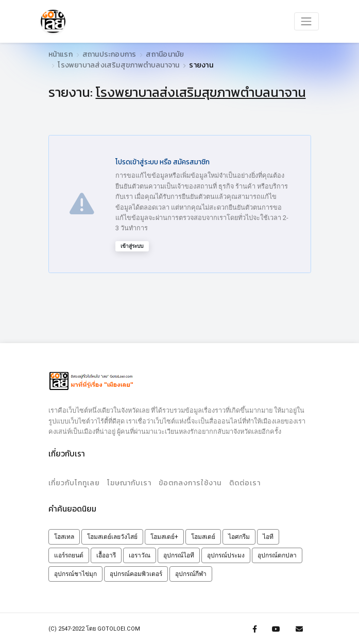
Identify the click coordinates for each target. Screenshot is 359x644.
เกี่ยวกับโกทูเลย (74, 482)
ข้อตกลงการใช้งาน (190, 482)
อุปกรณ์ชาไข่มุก (75, 572)
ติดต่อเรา (243, 482)
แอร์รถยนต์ (69, 554)
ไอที (268, 535)
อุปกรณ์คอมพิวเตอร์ (136, 572)
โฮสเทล (64, 535)
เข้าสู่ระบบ (132, 246)
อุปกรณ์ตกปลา (277, 554)
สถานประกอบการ (109, 54)
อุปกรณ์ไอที (179, 554)
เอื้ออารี (106, 554)
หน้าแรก (61, 54)
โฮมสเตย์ (203, 535)
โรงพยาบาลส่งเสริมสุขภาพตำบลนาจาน (118, 65)
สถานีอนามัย (165, 54)
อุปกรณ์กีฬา (191, 572)
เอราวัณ (140, 554)
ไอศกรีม (239, 535)
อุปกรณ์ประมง (226, 554)
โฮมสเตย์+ (164, 535)
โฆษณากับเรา (129, 482)
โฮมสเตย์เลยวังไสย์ (112, 535)
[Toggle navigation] (306, 21)
